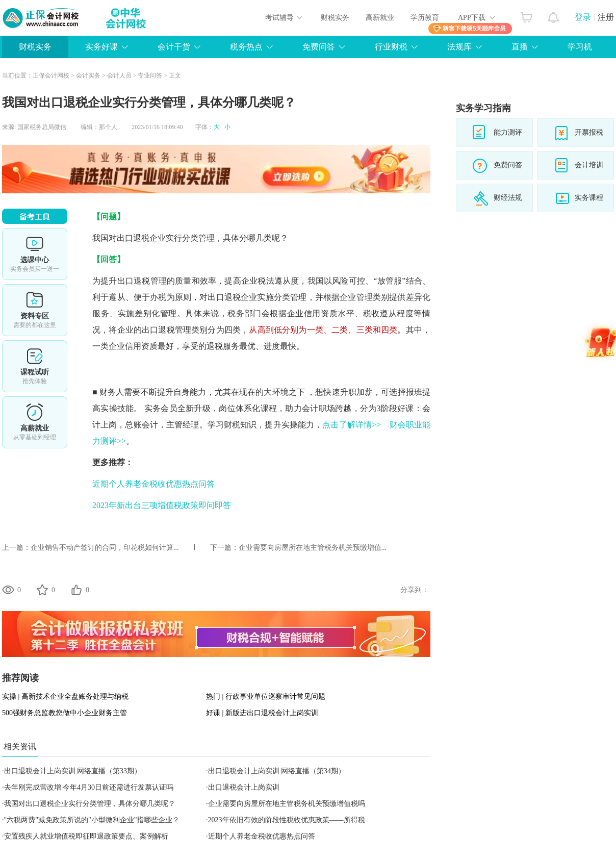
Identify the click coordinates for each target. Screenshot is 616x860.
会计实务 (88, 75)
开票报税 (589, 132)
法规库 (459, 47)
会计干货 (174, 47)
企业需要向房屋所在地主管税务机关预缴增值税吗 (287, 804)
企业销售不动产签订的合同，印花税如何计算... (105, 548)
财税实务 (335, 18)
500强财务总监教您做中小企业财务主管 (65, 713)
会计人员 (119, 75)
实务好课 (101, 47)
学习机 (580, 47)
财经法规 (508, 198)
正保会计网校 (51, 75)
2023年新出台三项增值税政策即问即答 (162, 505)
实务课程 (589, 198)
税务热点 (246, 47)
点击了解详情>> (352, 425)
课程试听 (35, 366)
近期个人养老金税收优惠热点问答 (153, 484)
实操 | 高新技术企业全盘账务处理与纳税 (65, 697)
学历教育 (425, 18)
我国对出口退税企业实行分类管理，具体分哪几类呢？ (90, 804)
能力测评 (508, 132)
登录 (583, 17)
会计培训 (589, 165)
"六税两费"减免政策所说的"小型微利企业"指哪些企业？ (92, 820)
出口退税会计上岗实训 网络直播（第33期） (73, 771)
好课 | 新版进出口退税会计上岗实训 (262, 713)
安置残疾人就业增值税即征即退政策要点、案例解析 (86, 836)
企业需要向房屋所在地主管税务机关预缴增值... (313, 548)
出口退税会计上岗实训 (244, 787)
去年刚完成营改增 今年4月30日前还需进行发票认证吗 (89, 787)
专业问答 (150, 75)
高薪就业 (380, 18)
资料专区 (35, 310)
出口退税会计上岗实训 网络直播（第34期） (277, 771)
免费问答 (319, 47)
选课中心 (35, 254)
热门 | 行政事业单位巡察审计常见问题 (266, 697)
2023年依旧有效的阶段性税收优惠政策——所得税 (287, 820)
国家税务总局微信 (42, 127)
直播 (520, 47)
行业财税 (391, 47)
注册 (606, 17)
